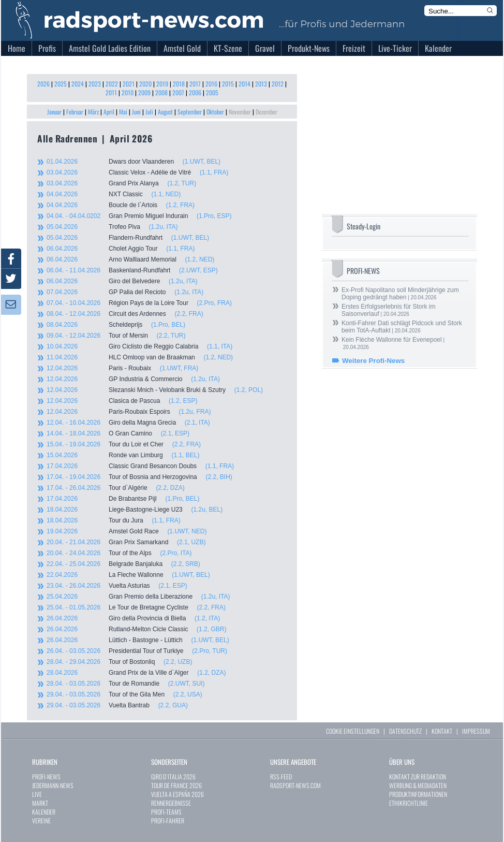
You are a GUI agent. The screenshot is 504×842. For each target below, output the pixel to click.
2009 (144, 92)
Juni (136, 112)
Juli (149, 112)
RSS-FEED (281, 776)
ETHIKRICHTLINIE (409, 803)
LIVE (37, 794)
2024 (78, 84)
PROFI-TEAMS (166, 812)
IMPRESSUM (476, 731)
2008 (161, 92)
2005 (212, 92)
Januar (54, 112)
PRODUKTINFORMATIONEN (418, 794)
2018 (179, 84)
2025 (61, 84)
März (93, 112)
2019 (162, 84)
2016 (211, 84)
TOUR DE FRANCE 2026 (176, 785)
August (165, 112)
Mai (123, 112)
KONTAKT (442, 731)
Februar (75, 112)
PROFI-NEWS (46, 776)
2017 (195, 84)
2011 (111, 92)
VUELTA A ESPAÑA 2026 (177, 794)
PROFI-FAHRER (168, 821)
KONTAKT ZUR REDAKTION (418, 776)
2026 (43, 84)
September (190, 112)
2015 (228, 84)
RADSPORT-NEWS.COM (295, 785)
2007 (178, 92)
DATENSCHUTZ (405, 731)
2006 (195, 92)
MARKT (40, 803)
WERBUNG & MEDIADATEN (418, 785)
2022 (112, 84)
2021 (129, 84)
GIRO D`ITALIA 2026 (173, 776)
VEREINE (41, 821)
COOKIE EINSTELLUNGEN (353, 731)
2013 (261, 84)
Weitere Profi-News (373, 361)
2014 (244, 84)
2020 (145, 84)
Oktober (215, 112)
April (109, 112)
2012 (278, 84)
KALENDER (44, 812)
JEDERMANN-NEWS (53, 785)
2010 (128, 92)
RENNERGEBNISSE (171, 803)
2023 (95, 84)
